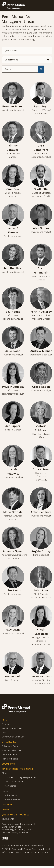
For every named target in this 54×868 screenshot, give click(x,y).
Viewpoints (10, 786)
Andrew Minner (41, 351)
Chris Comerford (41, 148)
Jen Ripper (13, 426)
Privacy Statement (33, 849)
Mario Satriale (13, 512)
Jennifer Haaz (13, 268)
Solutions (8, 764)
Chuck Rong (41, 469)
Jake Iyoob (13, 351)
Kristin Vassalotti (41, 632)
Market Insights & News (17, 769)
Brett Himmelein (41, 270)
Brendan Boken (13, 106)
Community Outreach (13, 737)
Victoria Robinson (41, 428)
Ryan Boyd (41, 106)
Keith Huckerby (41, 312)
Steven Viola (13, 676)
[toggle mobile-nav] (49, 6)
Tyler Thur (41, 590)
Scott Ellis (41, 189)
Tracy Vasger (13, 630)
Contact (7, 810)
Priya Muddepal (13, 387)
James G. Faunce (13, 230)
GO (41, 69)
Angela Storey (41, 551)
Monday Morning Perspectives (20, 777)
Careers (7, 804)
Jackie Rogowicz (13, 471)
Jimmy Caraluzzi (13, 148)
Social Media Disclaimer (28, 852)
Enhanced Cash (10, 746)
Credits (46, 852)
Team (4, 732)
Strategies (9, 742)
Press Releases (12, 799)
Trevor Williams (41, 676)
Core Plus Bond (10, 754)
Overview (6, 724)
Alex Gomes (41, 228)
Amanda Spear (13, 551)
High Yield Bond (10, 759)
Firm (5, 720)
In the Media (11, 795)
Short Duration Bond (13, 750)
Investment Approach (13, 728)
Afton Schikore (41, 512)
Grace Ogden (41, 387)
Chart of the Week (14, 782)
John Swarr (13, 590)
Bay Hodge (13, 312)
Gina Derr (13, 189)
